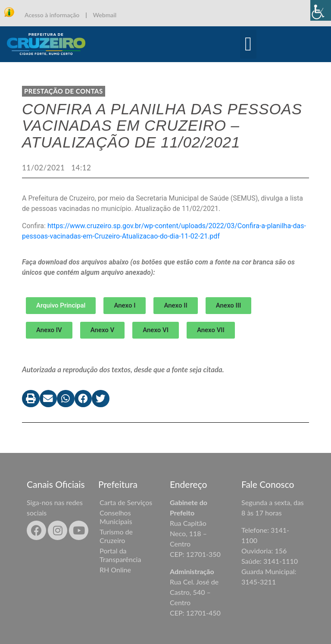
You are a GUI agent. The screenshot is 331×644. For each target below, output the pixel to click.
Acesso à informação (52, 15)
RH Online (115, 570)
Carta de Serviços (126, 502)
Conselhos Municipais (116, 517)
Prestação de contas (64, 91)
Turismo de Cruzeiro (116, 536)
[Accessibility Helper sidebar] (321, 10)
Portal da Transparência (120, 555)
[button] (248, 44)
